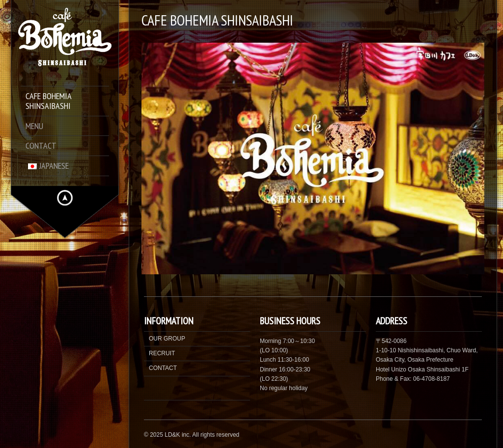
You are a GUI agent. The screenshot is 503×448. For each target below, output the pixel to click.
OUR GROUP (167, 339)
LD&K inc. (178, 435)
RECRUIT (162, 353)
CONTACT (163, 368)
